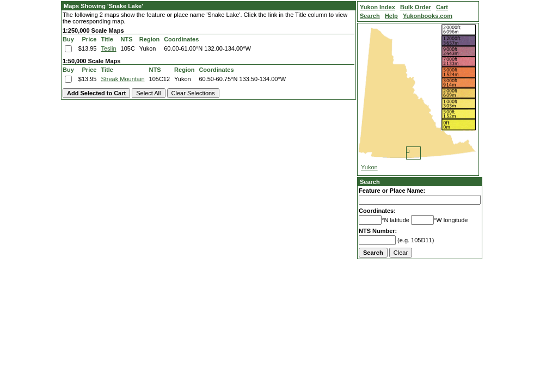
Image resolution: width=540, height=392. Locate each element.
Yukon (369, 167)
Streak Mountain (122, 79)
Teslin (108, 48)
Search (370, 182)
